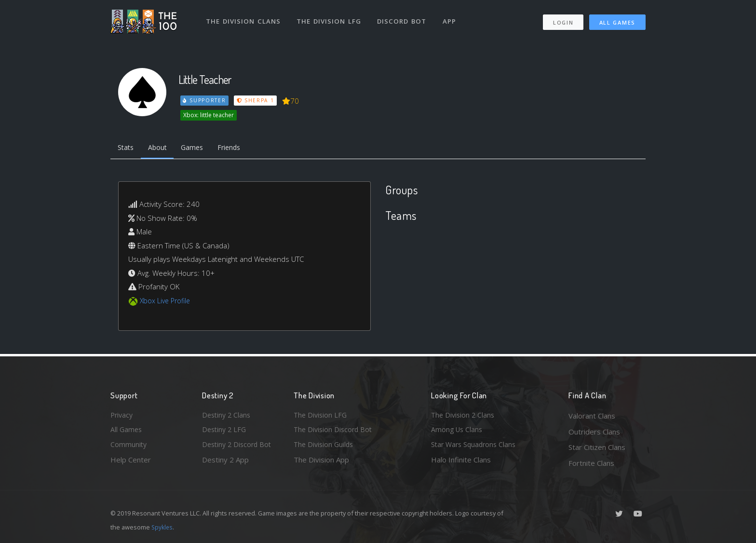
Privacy (122, 416)
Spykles (163, 527)
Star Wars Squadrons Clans (476, 447)
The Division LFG (330, 18)
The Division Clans (244, 18)
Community (129, 447)
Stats (127, 149)
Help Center (131, 463)
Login (563, 20)
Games (198, 149)
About (161, 149)
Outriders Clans (594, 432)
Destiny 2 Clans (228, 416)
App (451, 18)
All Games (617, 20)
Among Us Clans (458, 432)
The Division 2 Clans (464, 416)
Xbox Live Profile (167, 302)
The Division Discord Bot (335, 432)
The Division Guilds (325, 447)
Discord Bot (403, 18)
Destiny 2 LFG (225, 432)
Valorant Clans (592, 416)
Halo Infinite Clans (461, 463)
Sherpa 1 (256, 100)
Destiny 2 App (225, 463)
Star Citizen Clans (597, 447)
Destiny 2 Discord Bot (239, 447)
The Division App (321, 463)
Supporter (205, 100)
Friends (237, 149)
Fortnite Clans (591, 463)
